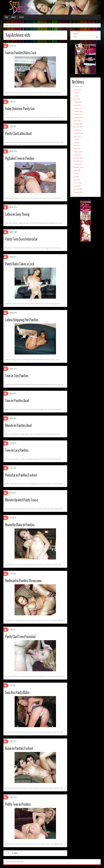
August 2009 (77, 170)
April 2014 (76, 96)
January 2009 (77, 186)
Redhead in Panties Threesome (25, 581)
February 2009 (78, 183)
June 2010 (76, 143)
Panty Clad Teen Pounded (22, 637)
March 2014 (77, 99)
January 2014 (77, 105)
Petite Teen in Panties (19, 804)
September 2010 (78, 133)
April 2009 (76, 177)
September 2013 (78, 118)
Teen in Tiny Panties (18, 376)
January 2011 (77, 121)
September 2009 (78, 167)
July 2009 (76, 174)
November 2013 (78, 111)
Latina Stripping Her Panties (23, 320)
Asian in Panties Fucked (20, 748)
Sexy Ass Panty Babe (18, 692)
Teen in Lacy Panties (18, 450)
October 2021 (77, 90)
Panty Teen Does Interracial (23, 239)
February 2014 (78, 102)
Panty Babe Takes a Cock (21, 264)
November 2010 (78, 127)
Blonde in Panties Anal (20, 425)
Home (7, 17)
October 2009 (77, 164)
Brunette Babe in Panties (21, 525)
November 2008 (78, 192)
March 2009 (77, 180)
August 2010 (77, 136)
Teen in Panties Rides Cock (22, 53)
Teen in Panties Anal (18, 401)
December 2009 (78, 158)
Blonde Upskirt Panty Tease (23, 500)
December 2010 (78, 124)
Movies (14, 17)
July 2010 (76, 139)
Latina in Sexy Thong (18, 214)
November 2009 (78, 161)
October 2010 (77, 130)
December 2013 (78, 108)
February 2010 (78, 152)
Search (76, 34)
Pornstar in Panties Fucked (22, 475)
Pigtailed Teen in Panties (21, 158)
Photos (21, 17)
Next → (17, 853)
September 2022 (78, 87)
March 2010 (77, 149)
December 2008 (78, 189)
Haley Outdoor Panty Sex (21, 109)
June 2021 (76, 93)
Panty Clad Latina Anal (20, 133)
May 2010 (76, 146)
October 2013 (77, 115)
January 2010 (77, 155)
